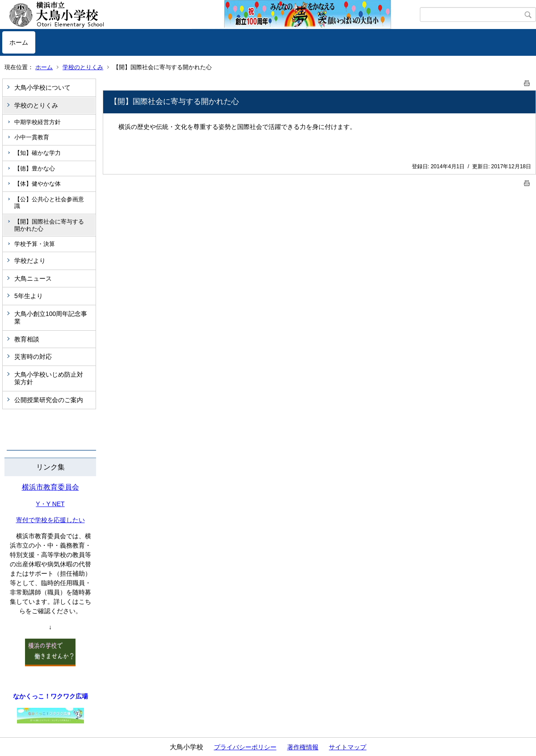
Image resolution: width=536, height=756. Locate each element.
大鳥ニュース (33, 278)
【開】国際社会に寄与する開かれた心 (49, 225)
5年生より (29, 296)
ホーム (19, 42)
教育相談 (27, 339)
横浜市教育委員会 (50, 487)
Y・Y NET (50, 504)
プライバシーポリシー (245, 747)
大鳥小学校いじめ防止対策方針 (49, 378)
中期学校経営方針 (38, 122)
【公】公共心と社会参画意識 (49, 203)
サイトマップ (348, 747)
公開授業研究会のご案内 (49, 400)
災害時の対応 (33, 357)
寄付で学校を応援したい (50, 520)
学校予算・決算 (35, 244)
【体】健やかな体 (38, 184)
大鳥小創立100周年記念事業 (51, 318)
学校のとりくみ (83, 67)
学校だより (30, 261)
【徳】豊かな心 (35, 168)
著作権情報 (303, 747)
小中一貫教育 (32, 137)
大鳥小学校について (42, 87)
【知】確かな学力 (38, 153)
